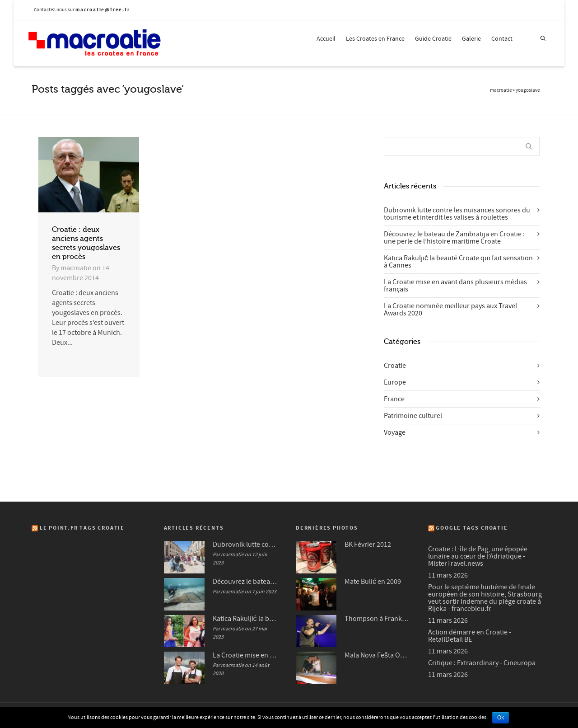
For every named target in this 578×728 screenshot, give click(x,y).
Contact (502, 39)
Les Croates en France (375, 39)
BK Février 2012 (368, 545)
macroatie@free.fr (103, 10)
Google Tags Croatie (472, 528)
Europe (395, 382)
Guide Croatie (433, 39)
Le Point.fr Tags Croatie (82, 528)
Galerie (471, 39)
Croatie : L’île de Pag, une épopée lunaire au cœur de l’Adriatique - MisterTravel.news (478, 556)
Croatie (395, 366)
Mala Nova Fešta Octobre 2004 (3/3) (377, 655)
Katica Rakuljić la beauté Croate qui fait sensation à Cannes (458, 262)
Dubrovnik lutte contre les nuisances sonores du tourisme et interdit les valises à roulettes (457, 214)
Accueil (326, 39)
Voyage (395, 432)
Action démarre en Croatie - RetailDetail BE (470, 636)
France (394, 399)
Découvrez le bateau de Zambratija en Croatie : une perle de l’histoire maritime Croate (454, 238)
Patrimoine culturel (413, 416)
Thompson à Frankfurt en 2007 (377, 619)
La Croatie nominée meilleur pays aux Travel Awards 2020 (450, 310)
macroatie (501, 90)
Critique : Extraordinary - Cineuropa (482, 663)
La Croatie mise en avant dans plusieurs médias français (455, 286)
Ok (501, 718)
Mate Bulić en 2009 (373, 582)
